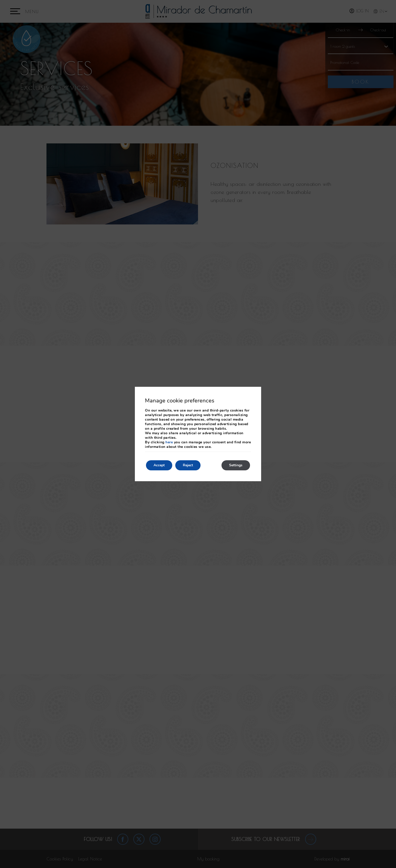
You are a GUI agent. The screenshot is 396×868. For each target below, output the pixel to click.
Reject (188, 465)
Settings (236, 465)
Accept (159, 465)
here (169, 442)
